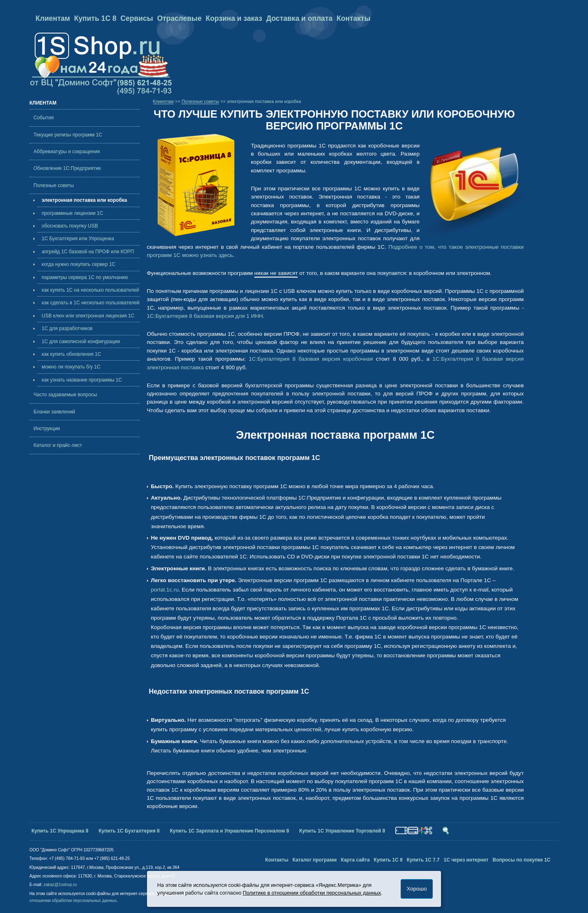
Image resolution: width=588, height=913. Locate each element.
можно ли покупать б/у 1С (71, 367)
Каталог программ (315, 860)
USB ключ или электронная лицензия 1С (88, 316)
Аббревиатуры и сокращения (67, 152)
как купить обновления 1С (71, 354)
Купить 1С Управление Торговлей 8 (342, 831)
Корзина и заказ (234, 18)
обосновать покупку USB (70, 226)
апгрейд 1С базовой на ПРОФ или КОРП (88, 252)
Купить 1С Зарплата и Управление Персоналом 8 (229, 831)
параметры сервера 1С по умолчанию (85, 277)
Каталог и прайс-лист (58, 445)
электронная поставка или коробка (84, 200)
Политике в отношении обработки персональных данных (312, 893)
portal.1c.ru (165, 590)
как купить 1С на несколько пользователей (90, 290)
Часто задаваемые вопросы (65, 395)
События (44, 118)
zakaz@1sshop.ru (60, 885)
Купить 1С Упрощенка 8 (60, 831)
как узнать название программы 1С (82, 380)
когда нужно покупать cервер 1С (79, 264)
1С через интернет (466, 860)
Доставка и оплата (299, 18)
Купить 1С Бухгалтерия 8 (129, 831)
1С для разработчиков (67, 328)
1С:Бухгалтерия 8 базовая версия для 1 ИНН (205, 316)
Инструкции (47, 429)
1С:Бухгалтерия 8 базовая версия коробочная (311, 359)
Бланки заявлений (54, 412)
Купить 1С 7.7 (423, 860)
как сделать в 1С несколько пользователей (91, 303)
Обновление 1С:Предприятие (67, 168)
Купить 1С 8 (95, 18)
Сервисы (137, 18)
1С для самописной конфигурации (81, 342)
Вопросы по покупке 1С (521, 860)
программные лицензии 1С (72, 213)
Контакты (353, 18)
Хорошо (417, 889)
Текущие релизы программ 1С (68, 135)
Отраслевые (179, 18)
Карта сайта (355, 860)
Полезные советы (54, 185)
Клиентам (53, 18)
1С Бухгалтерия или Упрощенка (78, 239)
